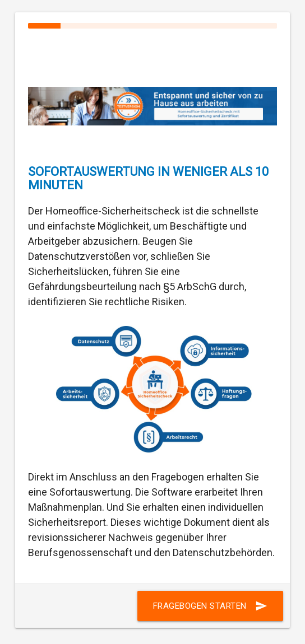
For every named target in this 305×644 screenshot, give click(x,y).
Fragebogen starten (210, 606)
